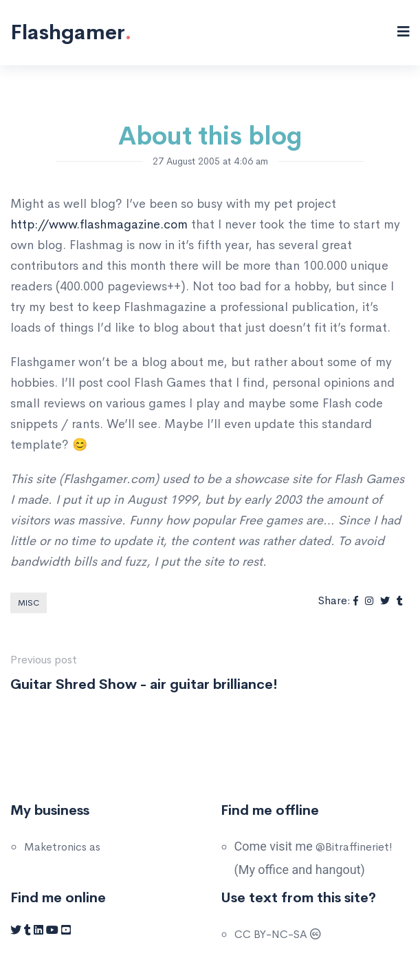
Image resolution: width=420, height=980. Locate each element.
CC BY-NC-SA (278, 934)
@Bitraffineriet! (354, 847)
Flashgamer (71, 32)
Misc (29, 603)
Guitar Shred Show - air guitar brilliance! (144, 684)
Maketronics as (62, 847)
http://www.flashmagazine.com (99, 224)
